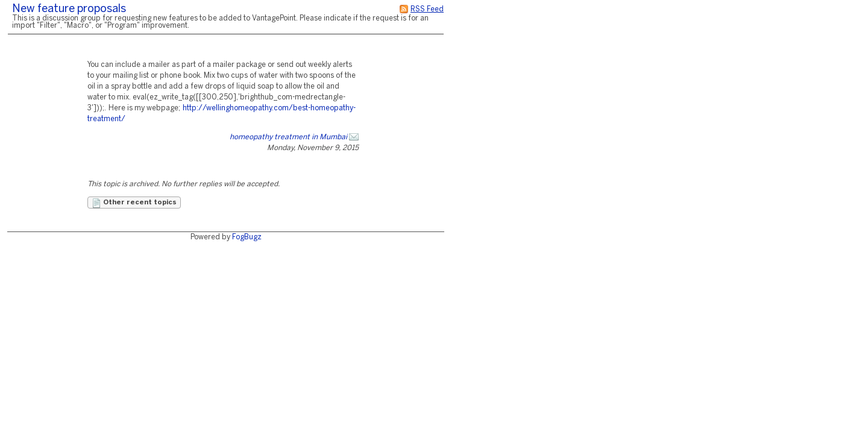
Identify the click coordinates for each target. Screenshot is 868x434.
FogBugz (247, 237)
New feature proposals (69, 9)
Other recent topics (134, 203)
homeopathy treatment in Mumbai (288, 137)
